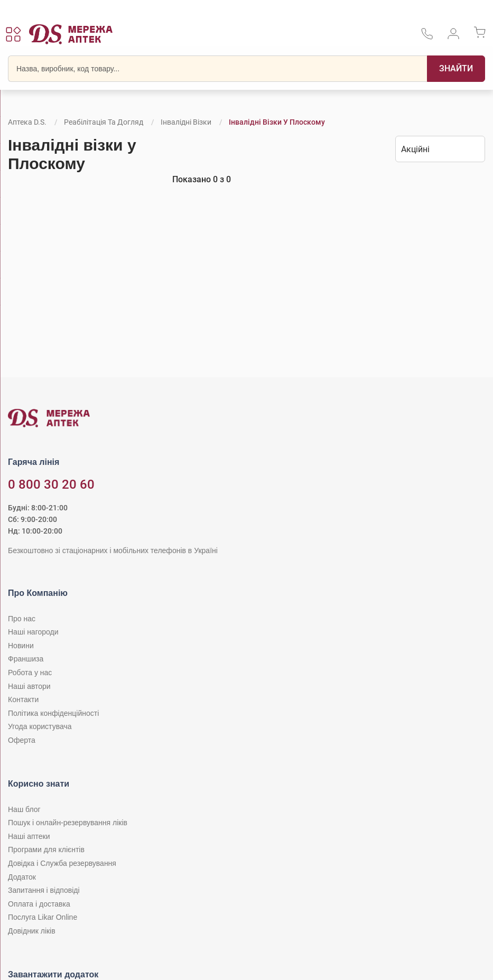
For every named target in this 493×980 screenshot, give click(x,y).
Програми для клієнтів (46, 850)
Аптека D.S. (27, 122)
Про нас (22, 619)
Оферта (22, 740)
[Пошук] (456, 69)
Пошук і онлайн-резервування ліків (68, 823)
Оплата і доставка (39, 904)
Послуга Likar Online (43, 917)
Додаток (22, 877)
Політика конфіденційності (53, 713)
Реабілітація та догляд (104, 122)
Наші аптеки (29, 836)
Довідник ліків (32, 931)
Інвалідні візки (186, 122)
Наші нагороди (33, 632)
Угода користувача (40, 726)
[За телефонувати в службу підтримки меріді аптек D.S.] (427, 37)
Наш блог (24, 809)
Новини (21, 646)
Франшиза (26, 659)
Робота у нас (30, 673)
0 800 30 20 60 (51, 484)
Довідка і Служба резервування (62, 863)
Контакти (23, 699)
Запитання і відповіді (44, 890)
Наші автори (29, 686)
